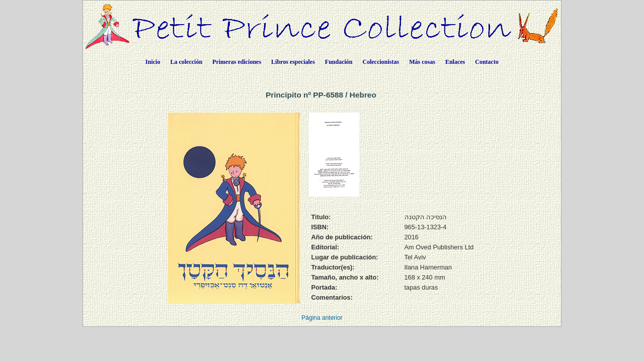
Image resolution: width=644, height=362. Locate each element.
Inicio (153, 62)
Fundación (339, 62)
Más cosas (422, 62)
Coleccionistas (381, 62)
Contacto (487, 62)
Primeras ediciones (237, 62)
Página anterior (322, 318)
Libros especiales (293, 62)
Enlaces (455, 62)
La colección (186, 62)
